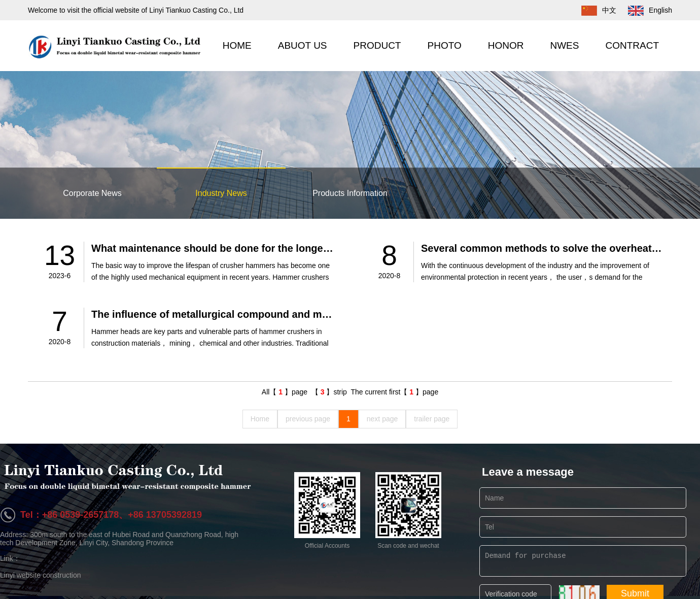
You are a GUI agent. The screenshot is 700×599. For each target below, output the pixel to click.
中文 (594, 10)
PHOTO (444, 45)
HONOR (506, 45)
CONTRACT (632, 45)
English (645, 10)
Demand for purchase (583, 561)
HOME (237, 45)
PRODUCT (377, 45)
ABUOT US (303, 45)
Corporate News (92, 193)
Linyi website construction (41, 575)
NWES (564, 45)
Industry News (221, 193)
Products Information (350, 193)
